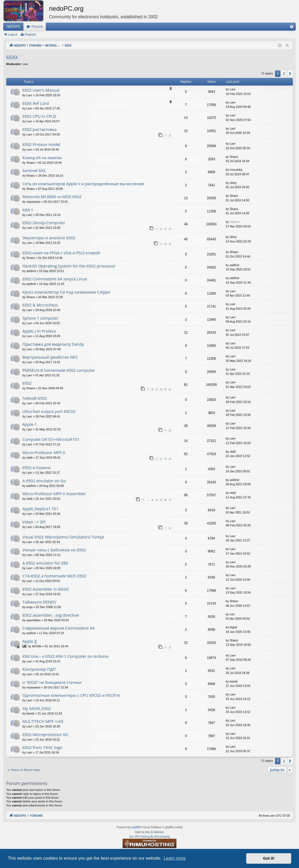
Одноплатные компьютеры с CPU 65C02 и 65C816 (71, 695)
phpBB (135, 827)
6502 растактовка (39, 129)
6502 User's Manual (41, 90)
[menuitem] (292, 27)
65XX (12, 57)
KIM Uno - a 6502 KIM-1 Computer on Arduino (65, 656)
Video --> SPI (34, 522)
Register (31, 34)
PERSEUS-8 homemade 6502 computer (59, 370)
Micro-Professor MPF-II (44, 452)
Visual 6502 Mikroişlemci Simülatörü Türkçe (63, 537)
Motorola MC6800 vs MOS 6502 (52, 197)
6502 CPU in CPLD (39, 116)
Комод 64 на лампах (42, 158)
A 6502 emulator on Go (44, 481)
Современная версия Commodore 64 (58, 628)
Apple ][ (30, 641)
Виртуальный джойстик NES (50, 357)
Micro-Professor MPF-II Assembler (54, 494)
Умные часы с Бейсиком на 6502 (54, 550)
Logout (13, 34)
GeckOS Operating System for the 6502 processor (69, 266)
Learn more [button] (175, 858)
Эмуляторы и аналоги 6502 (49, 238)
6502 (27, 383)
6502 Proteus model (41, 144)
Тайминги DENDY (39, 602)
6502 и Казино (36, 467)
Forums (37, 27)
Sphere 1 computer (40, 318)
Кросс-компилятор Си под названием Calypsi (66, 292)
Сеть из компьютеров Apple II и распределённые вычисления (83, 184)
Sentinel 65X (34, 170)
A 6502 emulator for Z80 (45, 563)
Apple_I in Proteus (39, 331)
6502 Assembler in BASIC (46, 589)
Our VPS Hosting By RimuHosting (150, 837)
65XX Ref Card (36, 103)
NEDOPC (13, 27)
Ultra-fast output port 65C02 (49, 411)
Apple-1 (29, 424)
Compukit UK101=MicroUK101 (51, 439)
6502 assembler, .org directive (51, 615)
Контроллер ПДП (39, 669)
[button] (290, 74)
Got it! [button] (269, 858)
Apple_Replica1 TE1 (40, 509)
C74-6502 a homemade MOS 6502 (54, 576)
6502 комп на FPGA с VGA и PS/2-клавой (61, 253)
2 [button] (284, 74)
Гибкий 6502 (35, 398)
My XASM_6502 (37, 708)
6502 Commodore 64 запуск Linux (55, 279)
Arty (148, 832)
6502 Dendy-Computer (44, 223)
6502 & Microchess (40, 305)
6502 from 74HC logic (43, 747)
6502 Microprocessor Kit (45, 734)
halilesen (159, 832)
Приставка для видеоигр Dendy (53, 344)
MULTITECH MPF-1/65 (43, 721)
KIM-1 (28, 210)
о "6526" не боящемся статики (52, 682)
